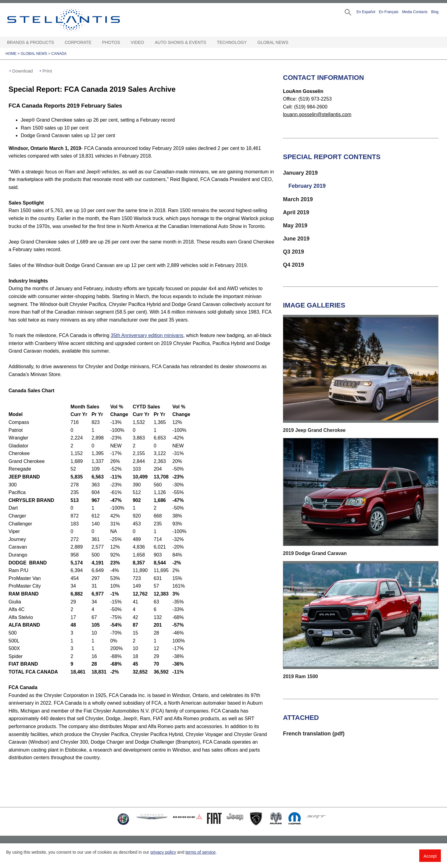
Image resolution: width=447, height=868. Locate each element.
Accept (430, 856)
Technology (232, 42)
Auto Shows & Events (181, 42)
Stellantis (77, 20)
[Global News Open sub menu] (291, 43)
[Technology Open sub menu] (250, 43)
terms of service (200, 852)
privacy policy (163, 852)
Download (23, 71)
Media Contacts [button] (415, 12)
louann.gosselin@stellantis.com (317, 114)
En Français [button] (389, 12)
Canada (59, 54)
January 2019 (300, 173)
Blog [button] (435, 12)
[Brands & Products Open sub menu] (57, 43)
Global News (273, 42)
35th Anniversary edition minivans (147, 335)
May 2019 (295, 226)
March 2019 (298, 199)
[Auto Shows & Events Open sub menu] (209, 43)
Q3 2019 (293, 252)
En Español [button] (366, 12)
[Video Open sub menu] (147, 43)
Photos (111, 42)
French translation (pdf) (314, 734)
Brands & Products (30, 42)
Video (138, 42)
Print (47, 71)
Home (11, 54)
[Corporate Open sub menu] (95, 43)
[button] (347, 12)
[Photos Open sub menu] (123, 43)
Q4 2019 (293, 265)
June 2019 (296, 239)
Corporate (78, 42)
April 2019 (296, 212)
